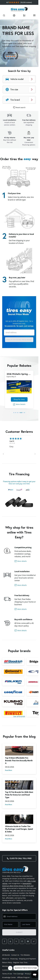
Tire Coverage (18, 974)
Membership (7, 966)
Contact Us (15, 955)
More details (21, 561)
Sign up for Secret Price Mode (19, 339)
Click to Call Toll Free (21, 858)
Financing (14, 959)
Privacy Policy (30, 974)
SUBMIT (19, 932)
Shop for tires (19, 399)
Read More (9, 770)
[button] (3, 454)
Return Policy (7, 962)
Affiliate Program (23, 977)
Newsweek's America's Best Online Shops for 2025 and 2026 (18, 886)
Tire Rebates (25, 955)
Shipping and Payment (27, 959)
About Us (6, 959)
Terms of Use (7, 974)
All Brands (6, 955)
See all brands (19, 717)
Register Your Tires (20, 962)
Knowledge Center (9, 977)
